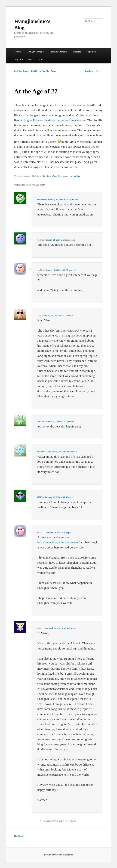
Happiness (91, 52)
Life (37, 176)
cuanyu (41, 452)
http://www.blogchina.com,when (58, 542)
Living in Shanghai (35, 52)
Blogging (77, 52)
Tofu (39, 240)
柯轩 (39, 497)
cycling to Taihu (30, 120)
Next (99, 71)
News (31, 59)
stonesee (41, 199)
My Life (19, 59)
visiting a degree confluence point (65, 120)
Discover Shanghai (58, 52)
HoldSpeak (19, 836)
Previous (88, 71)
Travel (18, 52)
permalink (75, 176)
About (42, 59)
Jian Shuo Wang (49, 71)
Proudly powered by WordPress (59, 855)
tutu (39, 421)
